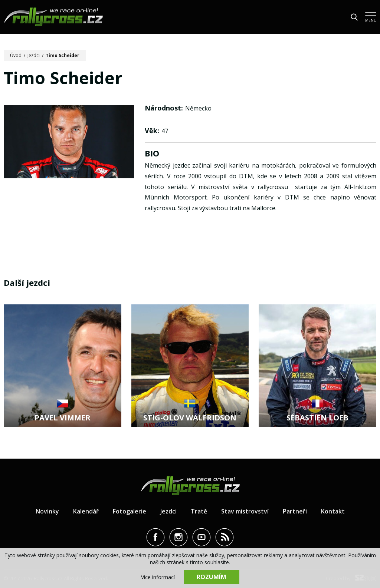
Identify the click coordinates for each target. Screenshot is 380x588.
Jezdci (34, 55)
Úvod (16, 55)
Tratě (199, 511)
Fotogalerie (130, 511)
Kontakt (333, 511)
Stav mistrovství (245, 511)
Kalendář (86, 511)
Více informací (158, 577)
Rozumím (212, 577)
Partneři (295, 511)
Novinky (47, 511)
